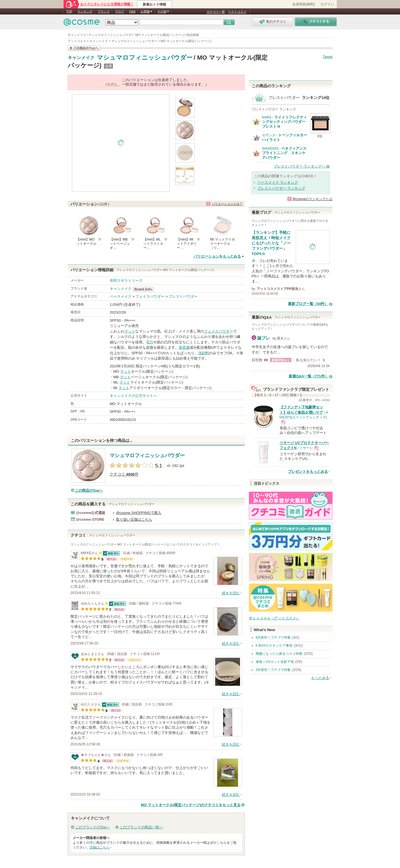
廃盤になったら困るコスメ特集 (279, 654)
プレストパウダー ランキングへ (300, 166)
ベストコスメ (237, 12)
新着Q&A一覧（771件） (309, 376)
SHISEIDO (270, 149)
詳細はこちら (100, 847)
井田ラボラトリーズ (126, 281)
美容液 (184, 347)
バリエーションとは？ (227, 204)
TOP (69, 11)
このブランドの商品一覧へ (141, 827)
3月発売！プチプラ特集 (273, 670)
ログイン (327, 4)
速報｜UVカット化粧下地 (275, 662)
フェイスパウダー (150, 296)
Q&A (132, 11)
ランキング (85, 11)
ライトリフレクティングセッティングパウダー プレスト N (285, 122)
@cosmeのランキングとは (312, 199)
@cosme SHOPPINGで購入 (139, 513)
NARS (267, 117)
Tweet (328, 57)
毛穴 (150, 342)
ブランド (104, 11)
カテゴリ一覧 (216, 12)
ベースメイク (121, 296)
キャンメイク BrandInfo (145, 289)
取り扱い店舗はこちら (134, 519)
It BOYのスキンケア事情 (274, 646)
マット (130, 331)
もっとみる (320, 678)
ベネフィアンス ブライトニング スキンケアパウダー (284, 153)
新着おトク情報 (154, 4)
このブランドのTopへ (92, 827)
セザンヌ (269, 135)
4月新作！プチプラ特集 (273, 637)
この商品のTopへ (89, 490)
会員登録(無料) (304, 4)
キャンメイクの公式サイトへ (133, 396)
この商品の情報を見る (84, 48)
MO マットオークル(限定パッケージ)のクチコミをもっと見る (191, 805)
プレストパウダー (183, 296)
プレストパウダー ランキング (281, 188)
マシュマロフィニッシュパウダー (145, 58)
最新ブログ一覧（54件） (308, 304)
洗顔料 (204, 353)
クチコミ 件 (124, 474)
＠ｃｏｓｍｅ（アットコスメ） (274, 618)
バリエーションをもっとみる (217, 256)
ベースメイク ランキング (278, 182)
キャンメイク (81, 58)
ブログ (119, 11)
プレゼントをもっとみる (308, 471)
